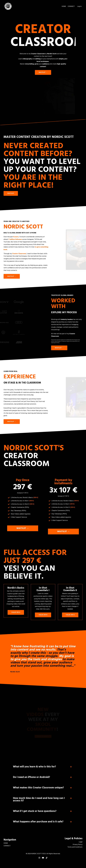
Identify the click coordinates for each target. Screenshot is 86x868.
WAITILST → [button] (43, 73)
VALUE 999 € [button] (16, 614)
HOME (64, 6)
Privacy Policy (78, 847)
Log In (79, 6)
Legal (81, 845)
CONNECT (71, 6)
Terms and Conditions (75, 850)
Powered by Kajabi (43, 863)
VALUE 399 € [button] (43, 617)
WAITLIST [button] (11, 194)
